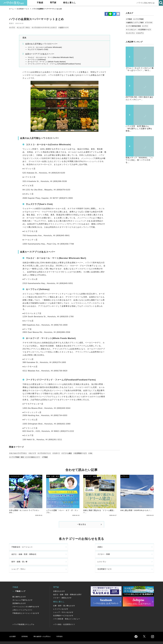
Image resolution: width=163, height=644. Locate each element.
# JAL (89, 453)
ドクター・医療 (128, 549)
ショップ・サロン (92, 559)
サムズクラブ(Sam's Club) (38, 49)
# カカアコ (140, 33)
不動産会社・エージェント (23, 549)
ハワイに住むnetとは (145, 3)
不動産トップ (20, 582)
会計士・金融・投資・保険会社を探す (67, 585)
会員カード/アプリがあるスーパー (40, 54)
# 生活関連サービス (79, 453)
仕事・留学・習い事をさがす (64, 597)
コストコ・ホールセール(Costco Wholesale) (45, 47)
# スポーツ (56, 453)
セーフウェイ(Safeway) (37, 59)
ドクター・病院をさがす (62, 589)
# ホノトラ (32, 453)
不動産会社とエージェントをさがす (26, 604)
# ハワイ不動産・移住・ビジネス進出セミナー (25, 456)
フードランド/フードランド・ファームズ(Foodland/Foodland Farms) (54, 63)
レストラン (53, 559)
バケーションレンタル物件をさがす (26, 597)
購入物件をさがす (19, 588)
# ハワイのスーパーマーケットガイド (44, 27)
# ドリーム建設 (66, 453)
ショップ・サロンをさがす (63, 603)
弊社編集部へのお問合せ (45, 627)
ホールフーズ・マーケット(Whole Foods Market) (47, 61)
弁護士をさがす (59, 582)
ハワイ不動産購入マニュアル (23, 615)
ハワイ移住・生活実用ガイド (64, 615)
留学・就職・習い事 (20, 559)
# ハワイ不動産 (139, 19)
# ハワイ (12, 27)
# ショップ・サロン (23, 27)
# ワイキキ (149, 23)
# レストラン (131, 33)
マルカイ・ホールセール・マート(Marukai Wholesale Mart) (51, 57)
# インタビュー (131, 30)
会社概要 (13, 627)
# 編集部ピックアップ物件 (135, 23)
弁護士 (51, 549)
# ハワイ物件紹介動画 (133, 26)
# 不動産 (45, 456)
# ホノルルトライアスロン (18, 453)
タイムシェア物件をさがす (23, 591)
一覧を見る (81, 525)
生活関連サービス (23, 9)
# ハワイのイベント (44, 453)
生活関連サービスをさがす (63, 606)
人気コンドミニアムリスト (23, 601)
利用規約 (64, 627)
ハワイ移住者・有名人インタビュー (67, 610)
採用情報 (26, 627)
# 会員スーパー (63, 27)
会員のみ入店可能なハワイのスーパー (41, 43)
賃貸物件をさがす (19, 594)
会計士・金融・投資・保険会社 (98, 549)
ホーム (11, 9)
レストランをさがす (61, 600)
